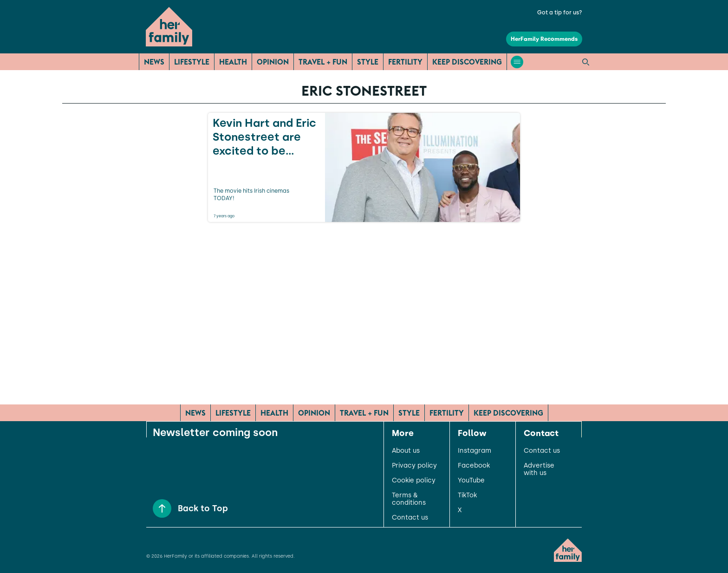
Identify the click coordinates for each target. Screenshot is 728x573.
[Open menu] (517, 62)
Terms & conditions (409, 499)
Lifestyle (192, 62)
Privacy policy (414, 466)
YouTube (471, 481)
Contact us (410, 518)
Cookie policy (414, 481)
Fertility (405, 62)
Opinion (273, 62)
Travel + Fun (323, 62)
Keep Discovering (467, 62)
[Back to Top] (162, 508)
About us (406, 451)
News (154, 62)
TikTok (467, 495)
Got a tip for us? (560, 13)
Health (233, 62)
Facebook (474, 466)
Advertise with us (539, 469)
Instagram (474, 451)
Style (368, 62)
